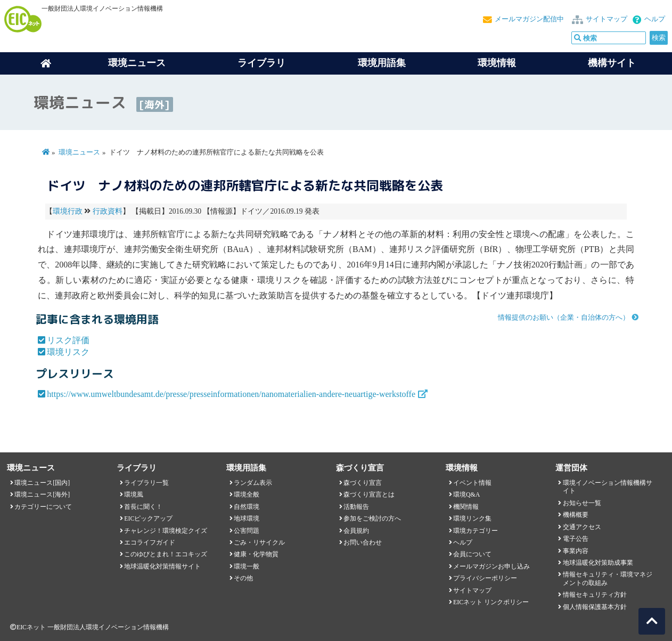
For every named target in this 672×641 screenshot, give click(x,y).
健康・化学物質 (256, 554)
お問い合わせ (363, 542)
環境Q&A (466, 494)
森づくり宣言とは (369, 494)
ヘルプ (655, 19)
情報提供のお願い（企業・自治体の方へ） (564, 318)
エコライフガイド (150, 542)
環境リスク (68, 352)
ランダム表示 (253, 483)
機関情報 (466, 507)
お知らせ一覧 (582, 503)
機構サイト (612, 63)
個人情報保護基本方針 (595, 607)
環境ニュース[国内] (42, 483)
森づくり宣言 (363, 483)
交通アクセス (582, 527)
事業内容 (576, 551)
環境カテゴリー (476, 531)
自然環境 (247, 507)
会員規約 (356, 531)
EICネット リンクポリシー (491, 602)
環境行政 (68, 211)
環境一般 (247, 566)
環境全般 (247, 494)
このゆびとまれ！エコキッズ (166, 554)
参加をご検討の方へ (372, 518)
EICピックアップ (148, 518)
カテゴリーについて (43, 507)
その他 (243, 578)
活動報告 (356, 507)
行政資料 (108, 211)
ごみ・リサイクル (259, 542)
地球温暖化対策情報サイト (162, 566)
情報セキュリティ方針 (595, 595)
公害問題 (247, 531)
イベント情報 (472, 483)
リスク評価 (68, 340)
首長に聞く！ (143, 507)
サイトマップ (607, 19)
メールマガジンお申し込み (491, 566)
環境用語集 (382, 63)
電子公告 (576, 539)
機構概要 (576, 515)
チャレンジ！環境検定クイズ (166, 531)
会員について (472, 554)
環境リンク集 (472, 518)
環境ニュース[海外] (42, 494)
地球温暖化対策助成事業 (598, 563)
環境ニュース (79, 152)
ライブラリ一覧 (146, 483)
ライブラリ (261, 63)
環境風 (134, 494)
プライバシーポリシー (485, 578)
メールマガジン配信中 (529, 19)
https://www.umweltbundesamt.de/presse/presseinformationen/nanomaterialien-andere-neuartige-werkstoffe (231, 394)
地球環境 (247, 518)
